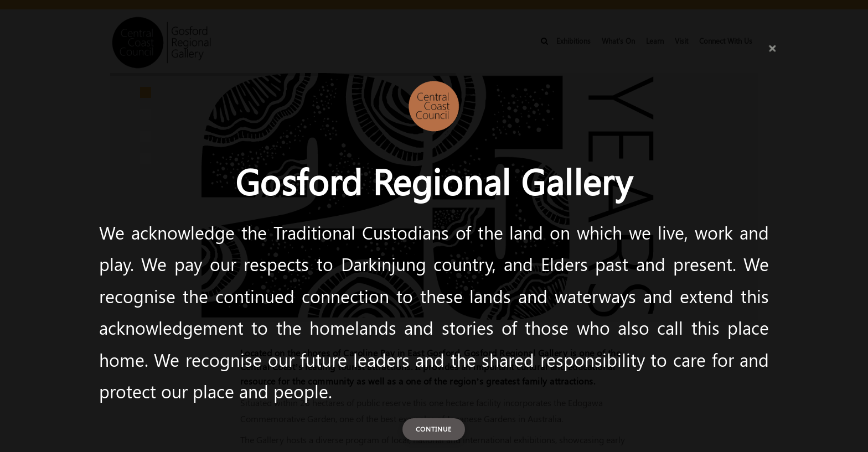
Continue (434, 429)
